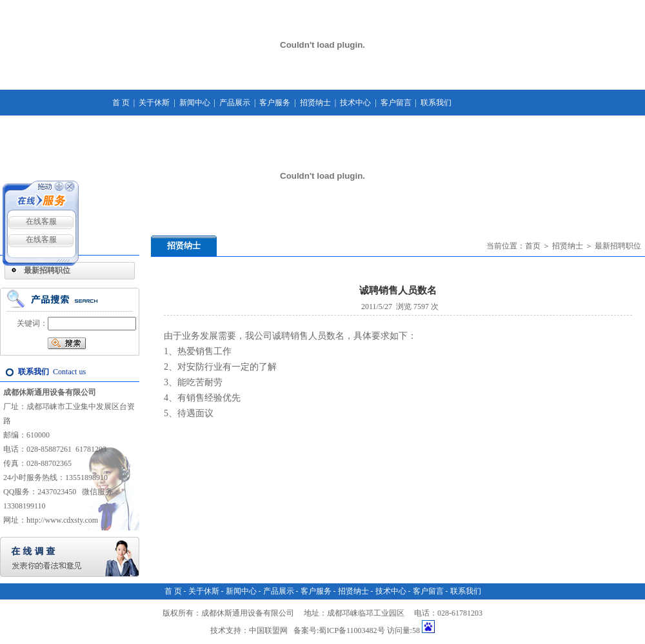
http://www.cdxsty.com (62, 520)
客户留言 (396, 103)
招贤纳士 (315, 103)
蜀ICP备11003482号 (352, 630)
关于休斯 (154, 103)
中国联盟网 (268, 630)
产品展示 (235, 103)
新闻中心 (195, 103)
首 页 (121, 103)
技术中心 (355, 103)
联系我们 (436, 103)
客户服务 (275, 103)
